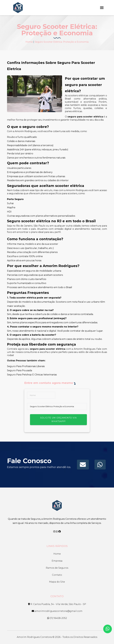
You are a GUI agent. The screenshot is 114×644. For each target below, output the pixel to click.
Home (29, 42)
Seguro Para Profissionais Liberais (26, 366)
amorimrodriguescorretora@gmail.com (57, 611)
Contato (57, 575)
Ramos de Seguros (57, 568)
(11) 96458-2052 (57, 618)
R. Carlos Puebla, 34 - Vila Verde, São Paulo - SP (57, 604)
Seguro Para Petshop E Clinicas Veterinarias (32, 375)
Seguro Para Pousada (20, 370)
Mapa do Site (57, 582)
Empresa (57, 561)
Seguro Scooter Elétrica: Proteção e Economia (62, 42)
